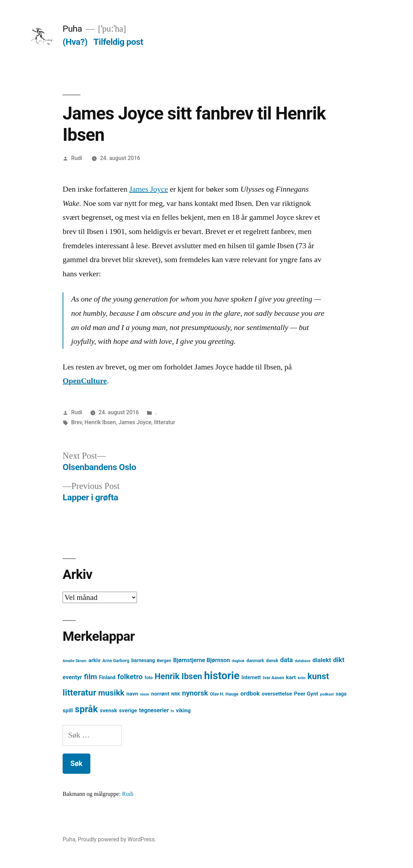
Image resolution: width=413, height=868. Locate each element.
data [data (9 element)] (286, 660)
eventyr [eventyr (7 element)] (72, 677)
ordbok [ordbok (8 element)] (250, 693)
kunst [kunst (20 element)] (318, 676)
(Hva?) (75, 42)
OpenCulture (85, 381)
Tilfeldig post (118, 42)
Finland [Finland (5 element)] (107, 677)
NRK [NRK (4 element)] (176, 694)
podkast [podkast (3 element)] (327, 694)
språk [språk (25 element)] (86, 709)
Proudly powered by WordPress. (117, 839)
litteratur (165, 422)
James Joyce (149, 189)
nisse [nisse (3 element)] (145, 694)
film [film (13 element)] (91, 677)
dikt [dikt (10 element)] (339, 660)
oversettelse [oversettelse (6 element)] (277, 694)
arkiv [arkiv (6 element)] (94, 660)
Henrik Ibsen (100, 422)
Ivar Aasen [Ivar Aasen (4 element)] (274, 678)
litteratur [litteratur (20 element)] (79, 693)
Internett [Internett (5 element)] (251, 677)
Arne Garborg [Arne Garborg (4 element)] (116, 661)
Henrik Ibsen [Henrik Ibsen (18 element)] (179, 676)
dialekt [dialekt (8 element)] (322, 660)
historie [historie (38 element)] (222, 676)
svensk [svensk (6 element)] (109, 710)
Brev (76, 422)
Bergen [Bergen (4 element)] (164, 661)
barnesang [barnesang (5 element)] (143, 660)
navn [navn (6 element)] (132, 694)
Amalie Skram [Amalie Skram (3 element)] (75, 661)
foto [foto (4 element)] (149, 678)
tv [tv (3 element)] (172, 711)
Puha (72, 29)
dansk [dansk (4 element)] (272, 661)
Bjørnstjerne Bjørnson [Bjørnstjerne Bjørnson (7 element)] (202, 660)
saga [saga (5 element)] (341, 694)
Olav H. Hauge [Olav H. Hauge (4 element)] (224, 694)
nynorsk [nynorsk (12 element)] (195, 693)
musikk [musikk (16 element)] (111, 693)
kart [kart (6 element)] (291, 677)
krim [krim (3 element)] (302, 678)
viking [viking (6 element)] (184, 710)
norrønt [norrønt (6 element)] (160, 694)
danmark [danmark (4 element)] (255, 661)
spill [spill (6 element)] (68, 710)
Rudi (77, 158)
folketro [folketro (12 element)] (130, 677)
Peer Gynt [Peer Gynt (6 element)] (306, 694)
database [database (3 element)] (303, 661)
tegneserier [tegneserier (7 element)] (154, 710)
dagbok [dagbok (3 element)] (238, 661)
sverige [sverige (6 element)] (128, 710)
